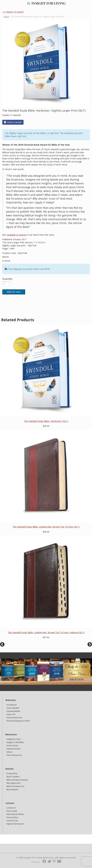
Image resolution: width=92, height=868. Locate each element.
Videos (9, 752)
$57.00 (46, 637)
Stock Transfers (13, 777)
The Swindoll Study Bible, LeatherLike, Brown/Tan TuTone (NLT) (46, 527)
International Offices (15, 814)
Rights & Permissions (15, 824)
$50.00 (46, 532)
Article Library (12, 746)
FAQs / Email (12, 811)
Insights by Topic (14, 739)
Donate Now (12, 773)
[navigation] (29, 4)
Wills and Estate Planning (17, 780)
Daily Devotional (13, 749)
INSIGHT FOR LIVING (49, 3)
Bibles (6, 17)
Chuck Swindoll (13, 708)
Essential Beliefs (13, 711)
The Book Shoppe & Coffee (18, 721)
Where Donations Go (15, 786)
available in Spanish (17, 235)
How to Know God (14, 718)
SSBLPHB (22, 253)
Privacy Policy (12, 817)
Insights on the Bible (15, 742)
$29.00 (46, 426)
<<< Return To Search (13, 12)
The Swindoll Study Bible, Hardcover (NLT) (46, 421)
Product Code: (10, 253)
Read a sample (13, 122)
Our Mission (12, 705)
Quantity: (7, 279)
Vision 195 (11, 714)
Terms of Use (12, 821)
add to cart (14, 292)
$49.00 (6, 257)
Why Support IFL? (14, 783)
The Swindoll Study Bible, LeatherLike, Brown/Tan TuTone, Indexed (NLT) (46, 632)
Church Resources (14, 755)
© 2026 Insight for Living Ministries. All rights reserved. (46, 858)
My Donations (12, 789)
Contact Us (11, 808)
